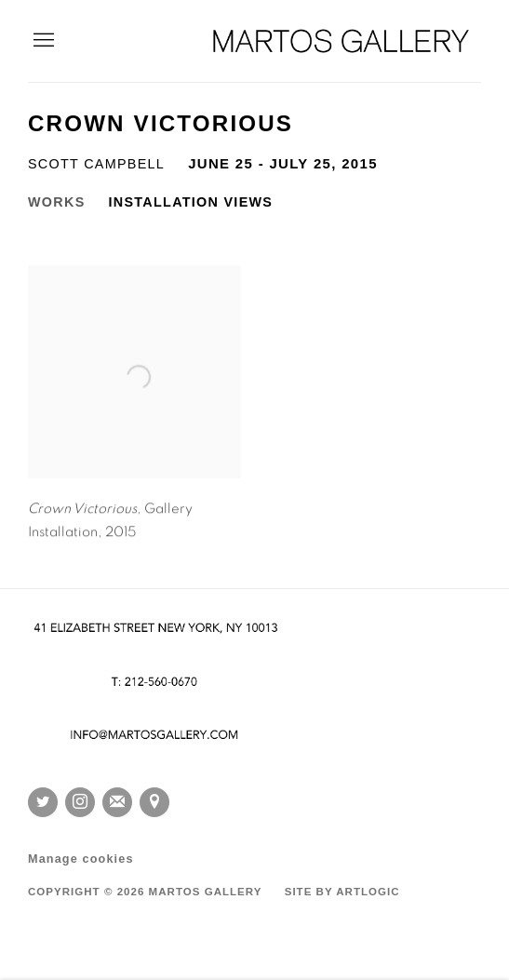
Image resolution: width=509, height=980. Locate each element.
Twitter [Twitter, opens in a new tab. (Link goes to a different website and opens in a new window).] (43, 802)
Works (57, 202)
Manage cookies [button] (81, 859)
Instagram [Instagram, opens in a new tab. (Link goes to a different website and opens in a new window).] (80, 802)
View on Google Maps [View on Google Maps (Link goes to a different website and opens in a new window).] (154, 802)
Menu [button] (42, 41)
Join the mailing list (117, 802)
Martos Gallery (342, 41)
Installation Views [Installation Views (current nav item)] (191, 202)
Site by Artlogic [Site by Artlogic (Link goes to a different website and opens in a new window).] (342, 892)
